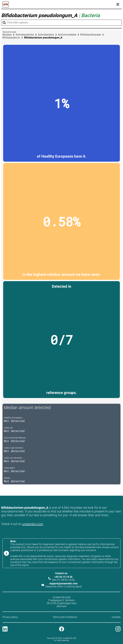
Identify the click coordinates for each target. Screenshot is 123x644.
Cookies (116, 617)
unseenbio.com (33, 524)
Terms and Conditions (65, 617)
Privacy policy (10, 617)
